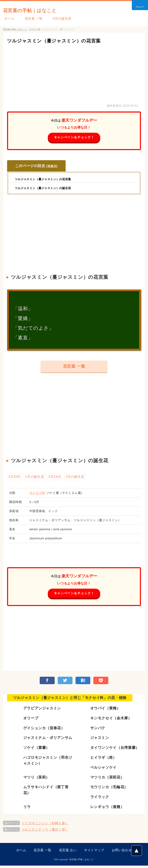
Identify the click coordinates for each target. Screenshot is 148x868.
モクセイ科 (37, 494)
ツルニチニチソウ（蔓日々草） (45, 832)
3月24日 (55, 478)
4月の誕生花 (55, 18)
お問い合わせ (122, 853)
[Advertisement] (74, 73)
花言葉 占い (68, 853)
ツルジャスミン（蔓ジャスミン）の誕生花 (47, 188)
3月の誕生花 (75, 478)
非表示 (52, 166)
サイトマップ (94, 853)
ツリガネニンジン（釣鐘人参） (45, 825)
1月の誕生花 (35, 478)
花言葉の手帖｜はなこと (38, 10)
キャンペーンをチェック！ (74, 137)
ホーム (8, 18)
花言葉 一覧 (30, 18)
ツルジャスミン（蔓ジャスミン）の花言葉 (63, 41)
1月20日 (15, 478)
